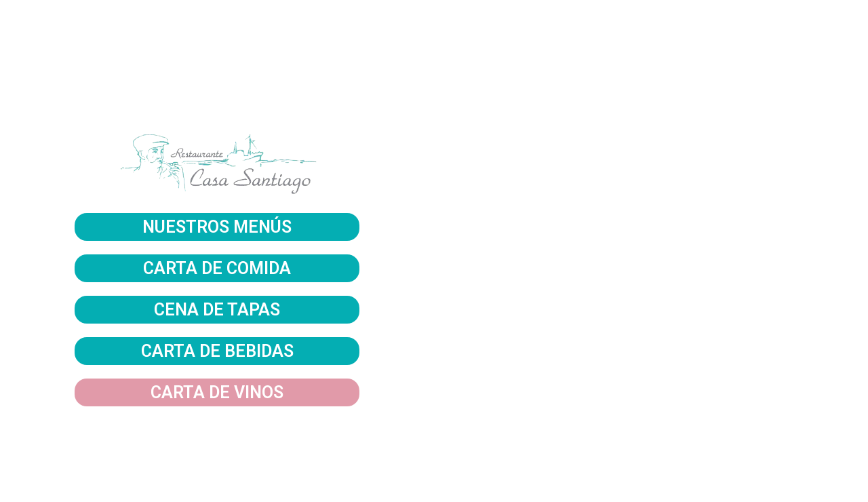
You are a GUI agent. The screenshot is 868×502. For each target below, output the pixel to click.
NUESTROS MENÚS (217, 227)
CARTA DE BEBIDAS (217, 351)
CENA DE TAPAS (217, 310)
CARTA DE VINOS (217, 392)
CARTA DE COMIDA (217, 268)
